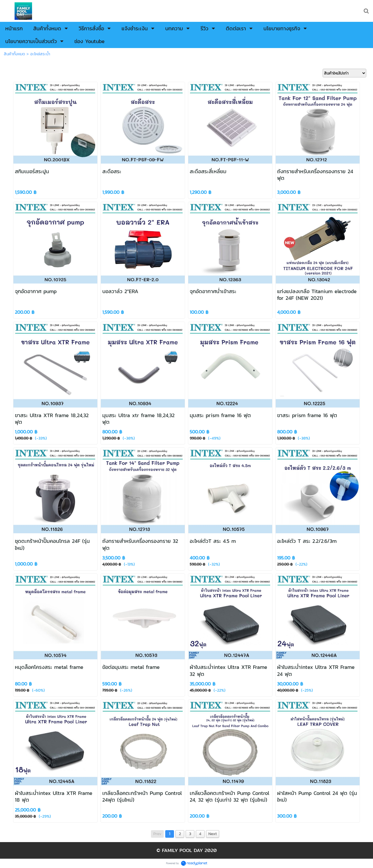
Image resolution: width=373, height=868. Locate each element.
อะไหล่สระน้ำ (40, 54)
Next (213, 834)
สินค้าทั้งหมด (14, 54)
